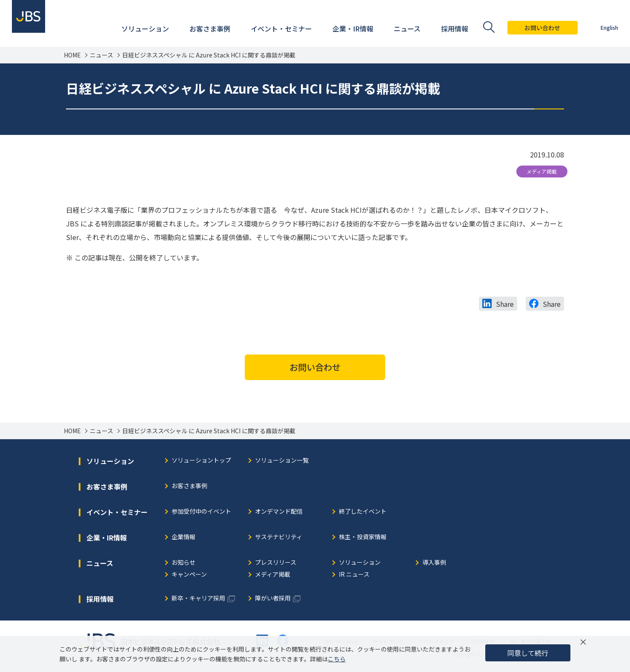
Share (505, 304)
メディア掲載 (542, 171)
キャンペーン (189, 575)
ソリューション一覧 (282, 461)
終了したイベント (363, 512)
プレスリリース (276, 563)
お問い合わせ (538, 28)
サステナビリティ (279, 537)
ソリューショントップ (201, 461)
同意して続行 (528, 653)
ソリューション (360, 563)
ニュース (102, 55)
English (604, 27)
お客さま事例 (189, 486)
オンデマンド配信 (279, 512)
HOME (72, 55)
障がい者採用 (273, 599)
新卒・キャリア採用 (198, 599)
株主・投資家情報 (363, 537)
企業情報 (183, 537)
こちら (337, 659)
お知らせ (183, 563)
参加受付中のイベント (201, 512)
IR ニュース (354, 575)
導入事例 (434, 563)
